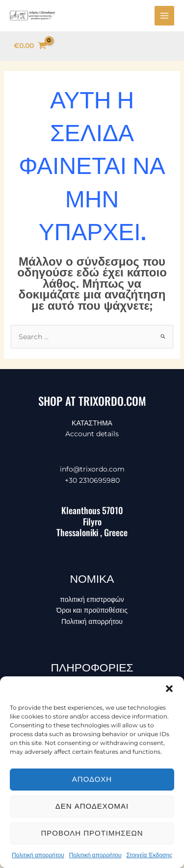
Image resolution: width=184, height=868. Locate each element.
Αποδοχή (92, 779)
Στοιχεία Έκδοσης (149, 855)
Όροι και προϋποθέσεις (92, 610)
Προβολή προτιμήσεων (92, 833)
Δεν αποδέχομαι (92, 806)
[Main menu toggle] (164, 16)
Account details (92, 434)
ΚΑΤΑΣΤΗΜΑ (92, 423)
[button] (169, 689)
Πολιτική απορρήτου (38, 855)
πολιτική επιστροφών (92, 599)
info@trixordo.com (92, 469)
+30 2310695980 (92, 480)
